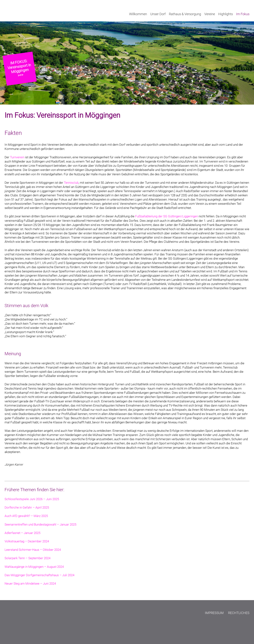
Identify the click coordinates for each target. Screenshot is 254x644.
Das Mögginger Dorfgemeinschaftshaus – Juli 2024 (39, 575)
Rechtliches (239, 613)
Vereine (210, 14)
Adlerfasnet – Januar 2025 (22, 533)
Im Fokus (243, 14)
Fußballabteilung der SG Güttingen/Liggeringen (167, 216)
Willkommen (138, 14)
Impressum (214, 613)
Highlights (226, 14)
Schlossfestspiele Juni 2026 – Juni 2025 (32, 499)
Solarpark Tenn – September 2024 (27, 558)
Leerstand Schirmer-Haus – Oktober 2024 (33, 550)
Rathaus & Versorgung (185, 14)
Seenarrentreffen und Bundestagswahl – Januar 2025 (40, 525)
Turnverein (17, 157)
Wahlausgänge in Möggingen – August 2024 (34, 567)
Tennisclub (71, 183)
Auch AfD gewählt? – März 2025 (26, 516)
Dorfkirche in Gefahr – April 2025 (27, 508)
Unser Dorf (158, 14)
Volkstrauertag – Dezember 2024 (27, 541)
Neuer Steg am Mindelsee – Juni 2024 (30, 584)
